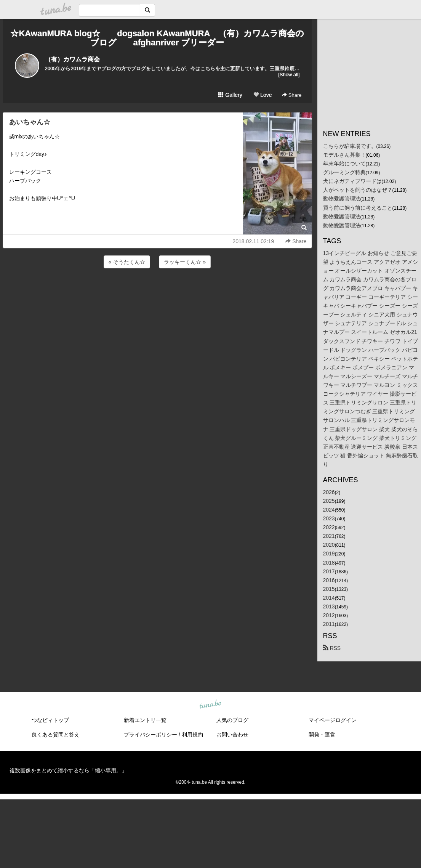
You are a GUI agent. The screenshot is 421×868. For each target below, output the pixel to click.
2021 (329, 536)
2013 (329, 606)
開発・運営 (322, 735)
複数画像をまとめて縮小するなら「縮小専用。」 (68, 770)
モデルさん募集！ (344, 155)
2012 (329, 615)
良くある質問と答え (56, 735)
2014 (329, 598)
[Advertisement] (157, 290)
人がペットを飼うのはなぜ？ (358, 190)
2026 (329, 492)
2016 (329, 580)
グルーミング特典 (344, 172)
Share (292, 95)
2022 (329, 527)
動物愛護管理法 (342, 199)
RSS (332, 648)
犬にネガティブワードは (352, 181)
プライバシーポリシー (150, 735)
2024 (329, 510)
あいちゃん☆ (30, 122)
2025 (329, 501)
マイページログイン (333, 720)
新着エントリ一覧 (145, 720)
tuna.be (210, 705)
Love (263, 95)
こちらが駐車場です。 (350, 146)
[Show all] (289, 75)
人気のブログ (232, 720)
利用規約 (192, 735)
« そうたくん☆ (127, 262)
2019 (329, 554)
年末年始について (344, 164)
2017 (329, 571)
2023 (329, 518)
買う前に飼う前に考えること (358, 208)
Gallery (230, 95)
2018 (329, 563)
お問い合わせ (232, 735)
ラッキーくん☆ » (185, 262)
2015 (329, 589)
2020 (329, 545)
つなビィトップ (50, 720)
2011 (329, 624)
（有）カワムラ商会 (72, 59)
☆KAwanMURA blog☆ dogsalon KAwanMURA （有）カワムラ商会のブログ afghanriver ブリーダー (157, 38)
